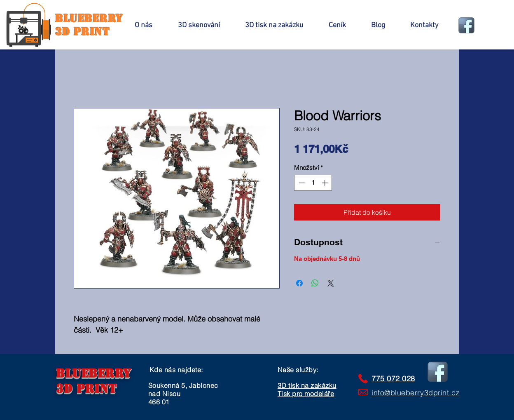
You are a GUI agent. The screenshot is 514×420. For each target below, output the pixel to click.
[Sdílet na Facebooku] (299, 283)
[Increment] (326, 183)
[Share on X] (331, 283)
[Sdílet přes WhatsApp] (315, 283)
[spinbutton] (313, 183)
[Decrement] (301, 183)
